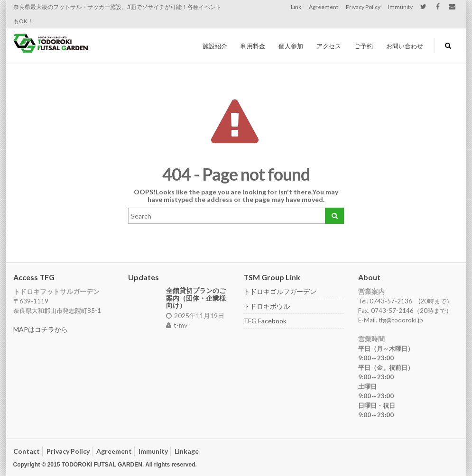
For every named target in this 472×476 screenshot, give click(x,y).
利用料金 (253, 46)
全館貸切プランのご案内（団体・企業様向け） (196, 298)
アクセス (329, 46)
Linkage (187, 451)
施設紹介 (215, 46)
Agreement (324, 7)
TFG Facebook (265, 321)
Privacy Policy (363, 7)
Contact (27, 451)
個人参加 (291, 46)
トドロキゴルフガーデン (280, 291)
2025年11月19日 (195, 316)
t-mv (177, 325)
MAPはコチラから (41, 329)
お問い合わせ (405, 46)
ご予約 (364, 46)
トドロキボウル (267, 306)
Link (296, 7)
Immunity (400, 7)
